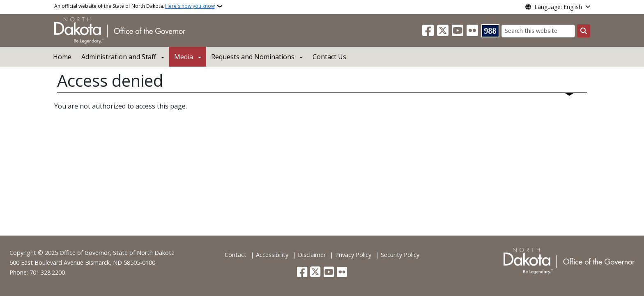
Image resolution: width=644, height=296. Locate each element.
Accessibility (272, 255)
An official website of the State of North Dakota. (135, 6)
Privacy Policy (353, 255)
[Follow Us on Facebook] (428, 31)
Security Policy (400, 255)
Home (62, 57)
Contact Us (329, 57)
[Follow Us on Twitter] (443, 31)
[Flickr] (472, 31)
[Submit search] (584, 31)
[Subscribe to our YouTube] (458, 31)
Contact (236, 255)
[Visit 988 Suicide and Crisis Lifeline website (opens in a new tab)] (490, 31)
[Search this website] (538, 31)
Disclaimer (312, 255)
